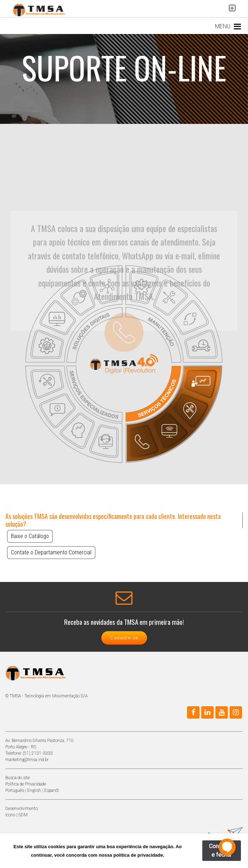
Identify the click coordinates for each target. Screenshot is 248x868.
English (34, 790)
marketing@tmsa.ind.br (27, 760)
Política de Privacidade (26, 784)
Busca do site (18, 778)
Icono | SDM (16, 815)
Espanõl (52, 790)
